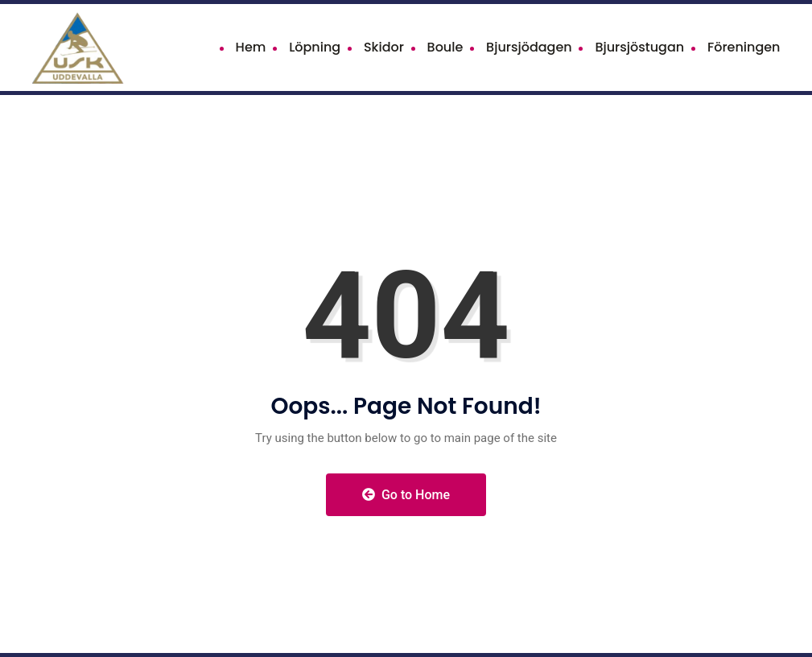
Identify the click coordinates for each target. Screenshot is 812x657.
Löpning (315, 47)
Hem (251, 47)
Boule (445, 47)
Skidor (384, 47)
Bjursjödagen (529, 47)
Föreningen (744, 47)
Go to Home (406, 495)
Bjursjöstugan (639, 47)
